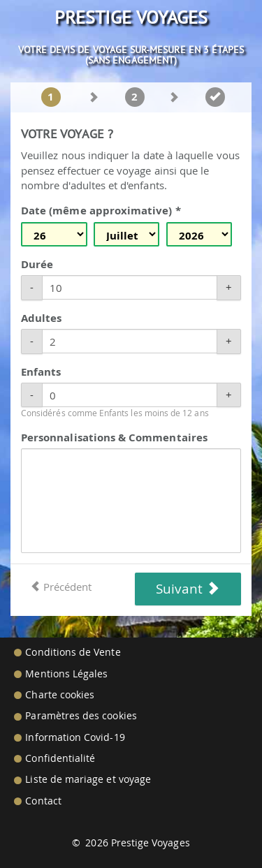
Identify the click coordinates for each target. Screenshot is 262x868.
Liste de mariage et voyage (88, 779)
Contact (43, 801)
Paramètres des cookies (81, 716)
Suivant (188, 589)
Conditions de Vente (73, 652)
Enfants (41, 372)
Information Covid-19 (75, 737)
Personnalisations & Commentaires (114, 437)
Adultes (41, 318)
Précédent (61, 587)
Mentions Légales (66, 674)
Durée (37, 264)
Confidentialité (60, 758)
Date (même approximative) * (101, 211)
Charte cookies (60, 695)
